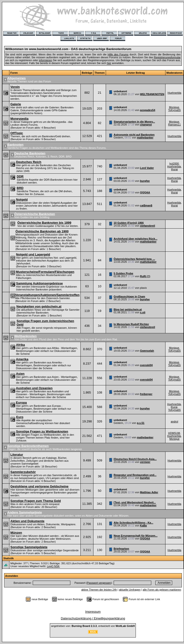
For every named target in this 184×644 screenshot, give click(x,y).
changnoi (146, 125)
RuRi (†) (145, 276)
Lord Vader (147, 168)
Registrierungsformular (167, 57)
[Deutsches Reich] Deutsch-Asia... (135, 459)
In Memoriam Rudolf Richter (131, 324)
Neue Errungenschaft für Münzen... (136, 536)
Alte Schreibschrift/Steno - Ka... (133, 523)
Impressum (93, 612)
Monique (174, 107)
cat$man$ (146, 205)
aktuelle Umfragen (130, 590)
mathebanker (145, 138)
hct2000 (174, 164)
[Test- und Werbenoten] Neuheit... (135, 502)
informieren (45, 60)
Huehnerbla (174, 93)
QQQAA (145, 192)
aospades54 (148, 110)
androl (174, 421)
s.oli (143, 312)
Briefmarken (121, 549)
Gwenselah (147, 351)
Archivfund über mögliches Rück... (136, 239)
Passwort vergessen (99, 583)
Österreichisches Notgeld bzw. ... (134, 259)
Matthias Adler (149, 492)
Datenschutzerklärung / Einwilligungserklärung (93, 618)
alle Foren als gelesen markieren (162, 590)
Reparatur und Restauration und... (135, 475)
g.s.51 (141, 423)
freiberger (146, 394)
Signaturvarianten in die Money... (134, 122)
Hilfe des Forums (118, 54)
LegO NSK (53, 566)
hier (109, 63)
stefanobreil (147, 226)
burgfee (145, 181)
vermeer (145, 462)
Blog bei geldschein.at (128, 309)
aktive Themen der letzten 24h (99, 590)
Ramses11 (174, 125)
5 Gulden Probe (123, 273)
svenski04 (146, 365)
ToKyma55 (174, 110)
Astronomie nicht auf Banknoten (134, 135)
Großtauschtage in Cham (129, 296)
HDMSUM (174, 433)
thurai (175, 169)
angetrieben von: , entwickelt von (93, 626)
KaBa (143, 526)
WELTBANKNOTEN (152, 94)
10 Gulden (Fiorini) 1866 (129, 223)
